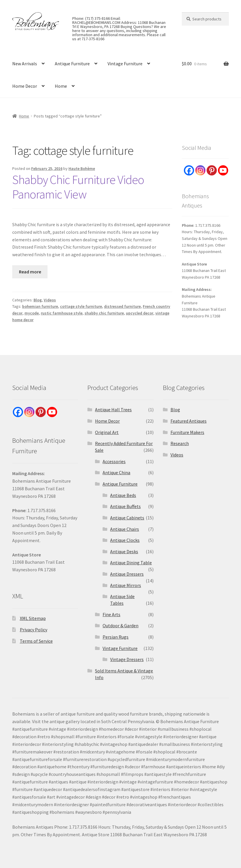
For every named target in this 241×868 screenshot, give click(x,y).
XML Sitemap (33, 618)
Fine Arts (111, 614)
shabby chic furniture (104, 313)
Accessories (114, 461)
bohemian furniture (40, 306)
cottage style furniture (81, 306)
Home (61, 86)
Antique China (116, 472)
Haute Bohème (82, 168)
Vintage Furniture (125, 64)
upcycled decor (140, 313)
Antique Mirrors (126, 585)
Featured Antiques (189, 421)
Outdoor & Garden (120, 625)
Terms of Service (36, 641)
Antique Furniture (72, 64)
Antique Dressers (127, 574)
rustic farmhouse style (62, 313)
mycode (32, 313)
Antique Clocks (125, 540)
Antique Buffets (125, 506)
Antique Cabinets (127, 518)
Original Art (107, 432)
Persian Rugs (116, 637)
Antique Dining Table (131, 563)
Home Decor (25, 86)
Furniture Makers (187, 432)
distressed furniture (122, 306)
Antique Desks (124, 551)
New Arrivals (25, 64)
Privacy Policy (34, 630)
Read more (30, 272)
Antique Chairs (125, 529)
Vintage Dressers (127, 659)
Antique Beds (123, 495)
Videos (50, 300)
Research (180, 443)
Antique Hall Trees (113, 410)
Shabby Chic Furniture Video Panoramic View (78, 187)
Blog (38, 300)
